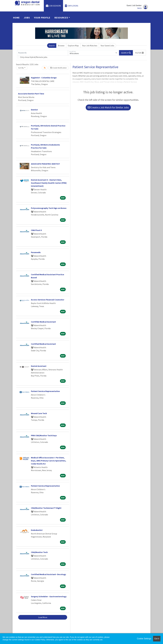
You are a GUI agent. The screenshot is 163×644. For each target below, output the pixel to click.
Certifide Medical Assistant (43, 322)
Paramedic (36, 252)
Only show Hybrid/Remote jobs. (34, 57)
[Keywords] (43, 53)
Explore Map (73, 46)
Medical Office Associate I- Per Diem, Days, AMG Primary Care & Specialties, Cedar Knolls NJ (49, 461)
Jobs (27, 18)
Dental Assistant (39, 366)
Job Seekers (53, 6)
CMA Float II (36, 230)
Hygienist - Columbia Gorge (44, 78)
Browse (61, 46)
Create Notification (58, 68)
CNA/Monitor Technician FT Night (46, 508)
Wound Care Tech (39, 413)
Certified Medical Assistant (43, 344)
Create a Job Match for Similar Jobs (108, 107)
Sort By (21, 68)
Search (52, 46)
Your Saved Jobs (107, 46)
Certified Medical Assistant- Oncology (48, 574)
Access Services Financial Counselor (48, 300)
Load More (43, 617)
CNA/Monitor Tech (39, 552)
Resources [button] (61, 18)
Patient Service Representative (45, 391)
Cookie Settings (144, 639)
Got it (157, 639)
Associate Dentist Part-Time (31, 94)
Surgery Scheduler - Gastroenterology (49, 596)
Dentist (34, 110)
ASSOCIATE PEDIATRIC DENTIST (45, 164)
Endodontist (37, 530)
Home (16, 18)
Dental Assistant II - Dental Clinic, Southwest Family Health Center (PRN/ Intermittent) (49, 183)
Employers (72, 6)
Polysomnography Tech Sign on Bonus (49, 208)
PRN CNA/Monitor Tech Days (44, 435)
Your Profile (42, 18)
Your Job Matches (90, 46)
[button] (139, 53)
